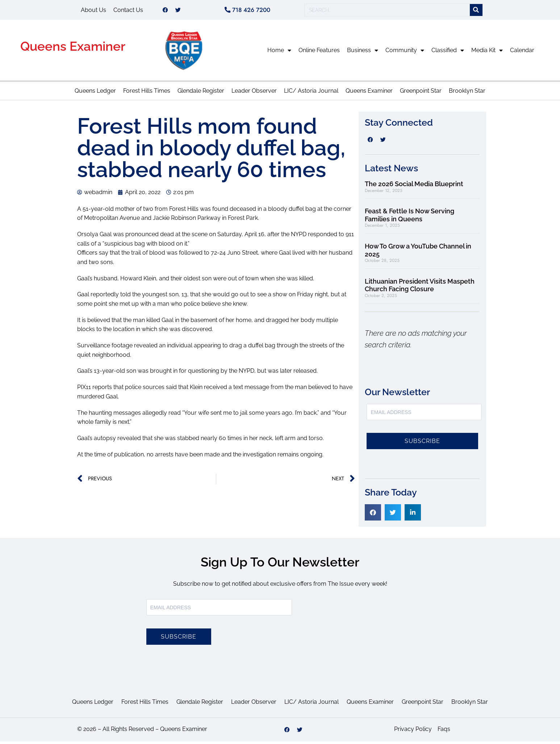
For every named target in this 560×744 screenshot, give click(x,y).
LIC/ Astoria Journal (311, 93)
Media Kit (487, 53)
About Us (93, 11)
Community (405, 53)
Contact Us (128, 11)
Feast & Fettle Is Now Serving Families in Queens (409, 218)
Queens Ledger (95, 93)
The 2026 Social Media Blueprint (414, 186)
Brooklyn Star (467, 93)
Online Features (319, 53)
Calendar (522, 53)
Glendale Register (201, 93)
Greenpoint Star (421, 93)
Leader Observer (254, 93)
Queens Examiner (73, 49)
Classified (448, 53)
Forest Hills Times (147, 93)
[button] (373, 515)
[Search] (476, 11)
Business (363, 53)
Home (279, 53)
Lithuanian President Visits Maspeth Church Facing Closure (420, 288)
